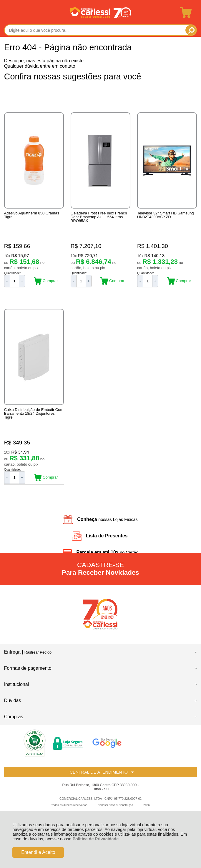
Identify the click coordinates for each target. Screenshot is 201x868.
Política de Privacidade (95, 839)
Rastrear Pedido (38, 652)
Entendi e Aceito (38, 852)
